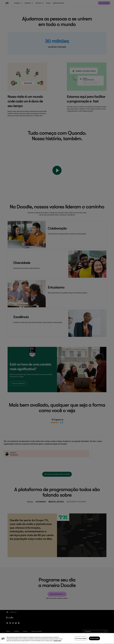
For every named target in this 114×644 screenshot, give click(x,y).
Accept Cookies (94, 641)
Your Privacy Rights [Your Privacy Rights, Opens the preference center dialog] (81, 641)
